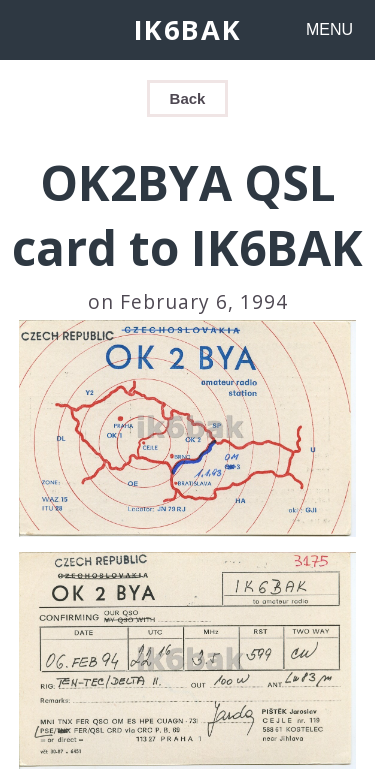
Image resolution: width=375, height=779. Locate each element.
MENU (329, 29)
